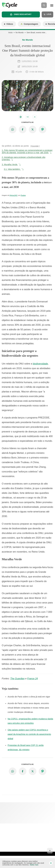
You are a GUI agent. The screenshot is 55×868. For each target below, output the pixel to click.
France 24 (32, 679)
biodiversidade (40, 364)
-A (35, 117)
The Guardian (17, 679)
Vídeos (9, 24)
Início (10, 33)
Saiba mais (34, 865)
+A (27, 117)
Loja (47, 14)
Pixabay (23, 195)
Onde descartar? (21, 14)
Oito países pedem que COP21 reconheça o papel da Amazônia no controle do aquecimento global (29, 734)
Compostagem (29, 24)
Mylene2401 (13, 195)
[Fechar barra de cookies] (51, 863)
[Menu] (52, 5)
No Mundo (20, 33)
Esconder (35, 146)
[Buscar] (44, 5)
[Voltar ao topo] (50, 851)
